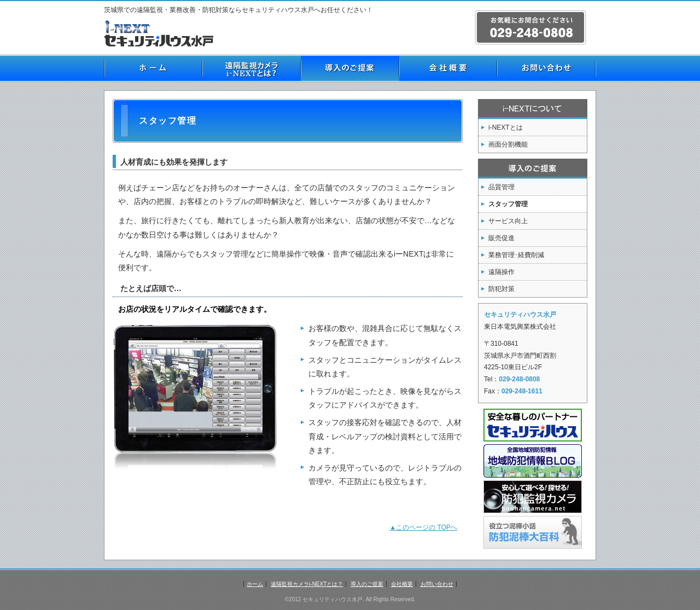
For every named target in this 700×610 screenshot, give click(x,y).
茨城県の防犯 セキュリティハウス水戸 (161, 33)
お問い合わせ (547, 68)
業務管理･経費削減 (516, 255)
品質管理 (501, 187)
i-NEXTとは (506, 127)
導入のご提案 (350, 68)
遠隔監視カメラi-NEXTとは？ (252, 68)
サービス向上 (508, 221)
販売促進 (501, 238)
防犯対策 (501, 289)
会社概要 (448, 68)
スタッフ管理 (508, 204)
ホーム (153, 68)
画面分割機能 (508, 144)
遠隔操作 (501, 272)
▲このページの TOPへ (423, 527)
